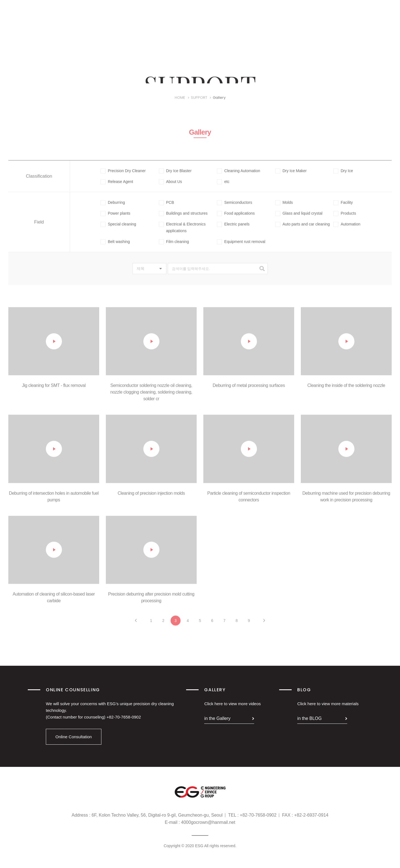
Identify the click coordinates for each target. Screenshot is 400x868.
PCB (167, 208)
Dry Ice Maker (291, 176)
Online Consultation (74, 737)
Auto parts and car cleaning (302, 230)
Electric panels (233, 230)
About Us (171, 187)
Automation (347, 230)
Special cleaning (118, 230)
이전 (136, 627)
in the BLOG (309, 718)
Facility (343, 208)
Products (345, 219)
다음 (264, 627)
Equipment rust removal (241, 247)
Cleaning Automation (238, 176)
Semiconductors (234, 208)
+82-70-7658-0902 (124, 717)
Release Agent (117, 187)
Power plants (115, 219)
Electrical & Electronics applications (182, 233)
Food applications (236, 219)
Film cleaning (174, 247)
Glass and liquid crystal (299, 219)
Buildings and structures (183, 219)
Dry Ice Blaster (175, 176)
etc (223, 187)
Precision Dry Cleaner (123, 176)
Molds (284, 208)
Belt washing (115, 247)
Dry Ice (343, 176)
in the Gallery (217, 718)
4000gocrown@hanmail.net (208, 822)
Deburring (113, 208)
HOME (180, 103)
